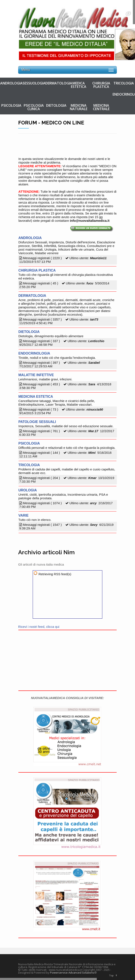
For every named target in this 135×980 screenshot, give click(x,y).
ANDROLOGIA (11, 83)
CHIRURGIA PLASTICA (101, 85)
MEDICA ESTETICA (79, 85)
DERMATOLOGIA (56, 83)
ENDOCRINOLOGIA (124, 94)
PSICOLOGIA (11, 105)
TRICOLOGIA (124, 83)
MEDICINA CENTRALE (101, 107)
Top (111, 975)
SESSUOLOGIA (34, 83)
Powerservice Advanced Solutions (72, 973)
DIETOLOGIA (56, 105)
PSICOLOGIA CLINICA (34, 107)
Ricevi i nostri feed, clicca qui (39, 627)
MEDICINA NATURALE (79, 107)
